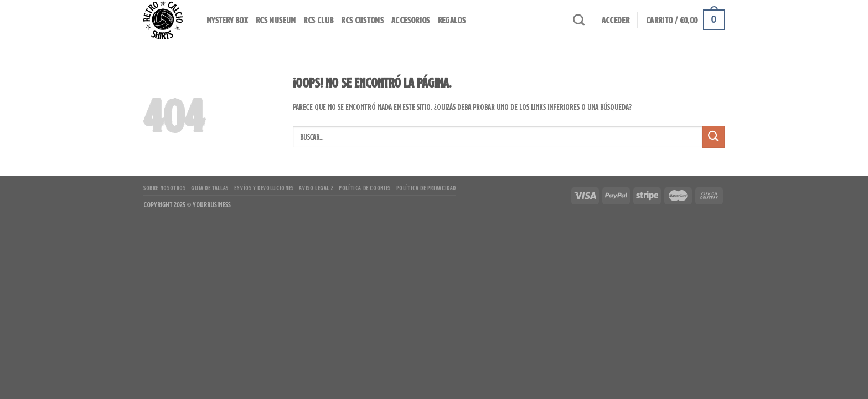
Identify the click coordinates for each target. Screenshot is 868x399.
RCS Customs (362, 20)
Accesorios (411, 20)
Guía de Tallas (210, 188)
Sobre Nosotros (165, 188)
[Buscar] (579, 20)
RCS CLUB (318, 20)
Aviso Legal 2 (316, 188)
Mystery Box (227, 20)
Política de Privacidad (426, 188)
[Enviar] (714, 137)
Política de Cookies (365, 188)
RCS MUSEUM (276, 20)
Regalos (452, 20)
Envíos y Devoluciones (264, 188)
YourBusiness (212, 205)
